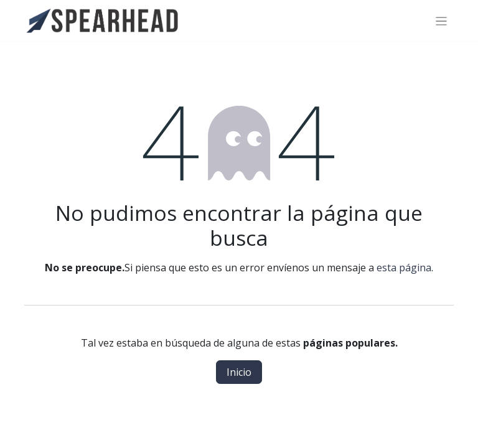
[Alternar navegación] (442, 21)
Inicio (239, 372)
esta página (404, 268)
